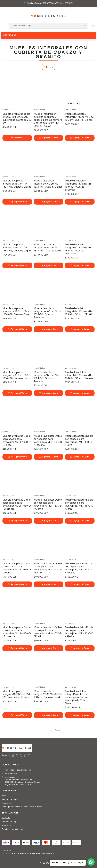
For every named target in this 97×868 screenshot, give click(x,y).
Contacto (6, 818)
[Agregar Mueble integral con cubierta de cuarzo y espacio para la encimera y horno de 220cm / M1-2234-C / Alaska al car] (49, 138)
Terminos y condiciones (13, 829)
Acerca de (6, 803)
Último (58, 731)
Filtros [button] (48, 67)
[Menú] (4, 26)
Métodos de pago (10, 799)
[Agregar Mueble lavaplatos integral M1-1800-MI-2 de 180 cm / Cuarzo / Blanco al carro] (80, 138)
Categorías (49, 36)
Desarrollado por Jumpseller (43, 853)
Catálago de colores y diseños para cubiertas (23, 807)
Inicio (4, 796)
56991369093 (9, 773)
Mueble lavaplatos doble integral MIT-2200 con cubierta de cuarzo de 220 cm (17, 118)
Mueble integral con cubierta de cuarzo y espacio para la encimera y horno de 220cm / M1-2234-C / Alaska (48, 120)
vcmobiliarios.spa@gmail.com (17, 770)
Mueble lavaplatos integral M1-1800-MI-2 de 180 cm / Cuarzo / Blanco (79, 117)
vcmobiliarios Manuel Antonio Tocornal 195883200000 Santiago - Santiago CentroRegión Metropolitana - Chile (21, 781)
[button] (48, 863)
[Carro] (93, 26)
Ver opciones (17, 138)
